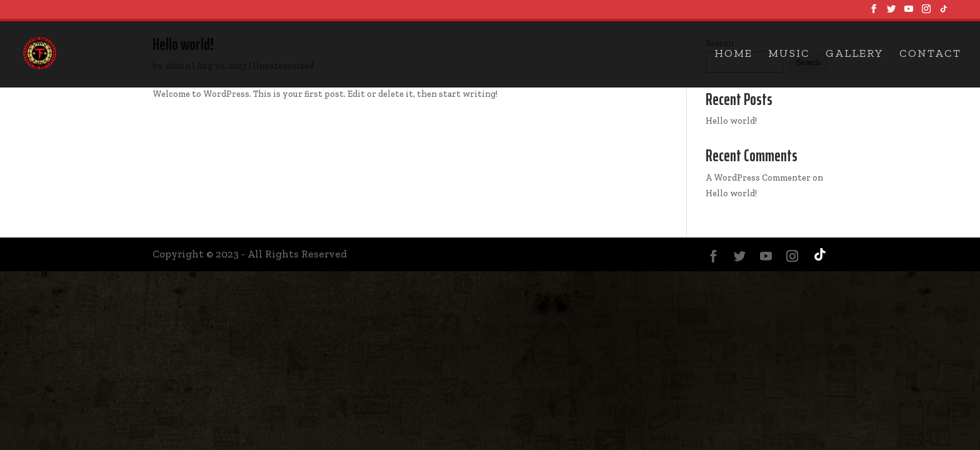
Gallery (855, 54)
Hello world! (731, 121)
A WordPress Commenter (758, 178)
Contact (930, 54)
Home (733, 54)
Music (789, 54)
